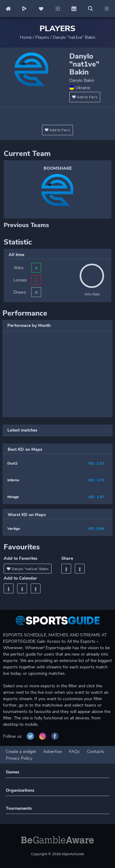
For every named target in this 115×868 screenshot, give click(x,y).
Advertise (52, 752)
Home (26, 37)
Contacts (96, 752)
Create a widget (21, 752)
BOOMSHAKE (58, 168)
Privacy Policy (19, 758)
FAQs (74, 752)
